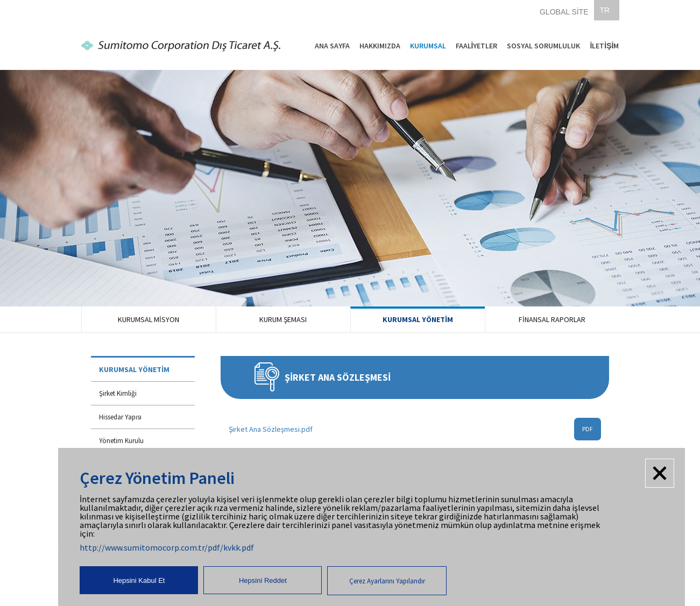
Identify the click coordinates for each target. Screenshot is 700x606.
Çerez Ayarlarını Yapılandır (387, 581)
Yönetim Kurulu (121, 441)
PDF (588, 429)
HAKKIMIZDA (380, 46)
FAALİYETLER (477, 46)
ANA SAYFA (332, 46)
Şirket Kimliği (118, 393)
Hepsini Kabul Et (139, 580)
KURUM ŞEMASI (283, 319)
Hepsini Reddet (263, 580)
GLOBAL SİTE (564, 12)
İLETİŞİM (604, 46)
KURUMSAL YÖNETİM (418, 319)
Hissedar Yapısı (120, 417)
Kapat (660, 473)
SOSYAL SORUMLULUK (543, 46)
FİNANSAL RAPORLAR (552, 319)
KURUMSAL (428, 46)
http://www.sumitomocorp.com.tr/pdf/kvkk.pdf (167, 547)
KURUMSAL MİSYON (149, 319)
